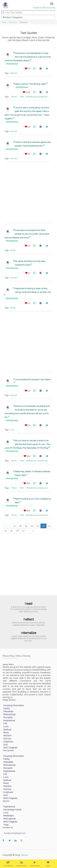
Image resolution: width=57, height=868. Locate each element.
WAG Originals (10, 748)
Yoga (6, 825)
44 (6, 531)
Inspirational (42, 97)
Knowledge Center (12, 810)
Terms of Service (23, 656)
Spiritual (7, 730)
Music (6, 733)
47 (23, 531)
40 (32, 526)
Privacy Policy (9, 656)
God (12, 430)
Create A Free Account (44, 8)
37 (15, 526)
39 (26, 526)
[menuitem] (8, 864)
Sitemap (24, 855)
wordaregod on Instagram (22, 843)
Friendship (8, 711)
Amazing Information (14, 705)
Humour (14, 73)
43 (49, 526)
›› (33, 531)
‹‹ (5, 526)
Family (13, 250)
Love (6, 727)
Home (4, 22)
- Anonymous (11, 64)
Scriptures (8, 742)
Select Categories (13, 17)
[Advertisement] (29, 192)
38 (20, 526)
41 (38, 526)
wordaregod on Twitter (10, 843)
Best (22, 97)
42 (43, 526)
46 (17, 531)
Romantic (8, 717)
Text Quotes (13, 22)
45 (11, 531)
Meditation (9, 816)
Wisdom (7, 736)
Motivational (31, 97)
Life (5, 724)
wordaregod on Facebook (4, 843)
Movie (14, 97)
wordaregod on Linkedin (16, 843)
